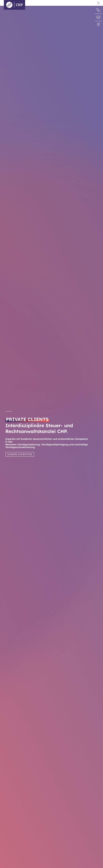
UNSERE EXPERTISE (20, 454)
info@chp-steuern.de (48, 5)
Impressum (72, 3)
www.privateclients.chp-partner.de (53, 7)
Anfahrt (71, 10)
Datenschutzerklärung (76, 1)
